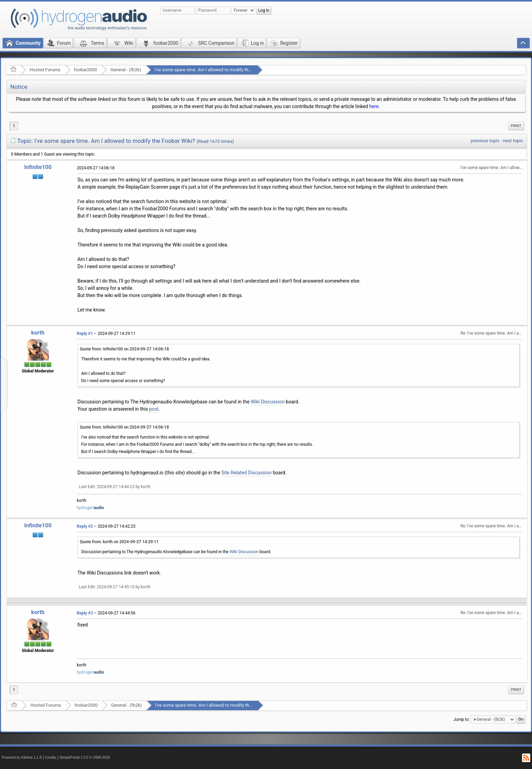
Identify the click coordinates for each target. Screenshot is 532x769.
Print (516, 126)
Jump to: (462, 719)
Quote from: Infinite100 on (124, 349)
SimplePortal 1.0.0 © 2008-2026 (85, 757)
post (154, 409)
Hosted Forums (45, 70)
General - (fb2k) (126, 70)
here (374, 106)
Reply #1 (85, 334)
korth (38, 333)
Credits (51, 757)
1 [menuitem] (14, 126)
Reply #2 (85, 526)
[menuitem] (516, 126)
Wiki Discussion (268, 402)
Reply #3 (85, 613)
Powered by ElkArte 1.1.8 (22, 757)
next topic (513, 141)
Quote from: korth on (119, 542)
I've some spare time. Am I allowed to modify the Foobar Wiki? (216, 70)
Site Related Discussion (246, 473)
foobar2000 (86, 70)
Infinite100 (38, 167)
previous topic (485, 141)
